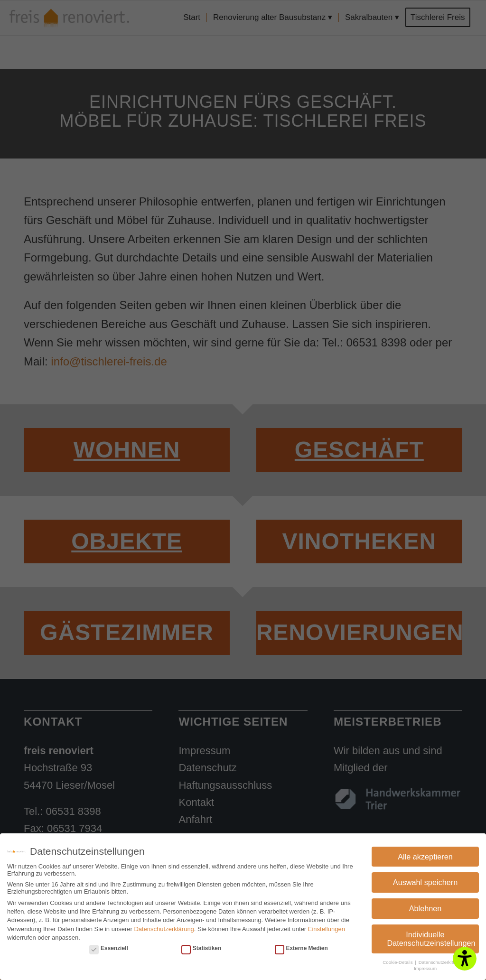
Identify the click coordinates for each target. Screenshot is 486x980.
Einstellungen (327, 927)
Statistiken (201, 947)
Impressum (425, 967)
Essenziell (109, 947)
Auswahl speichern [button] (425, 881)
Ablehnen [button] (425, 907)
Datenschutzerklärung (164, 927)
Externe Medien (301, 947)
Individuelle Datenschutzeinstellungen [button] (431, 937)
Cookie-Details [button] (398, 961)
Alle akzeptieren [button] (425, 855)
